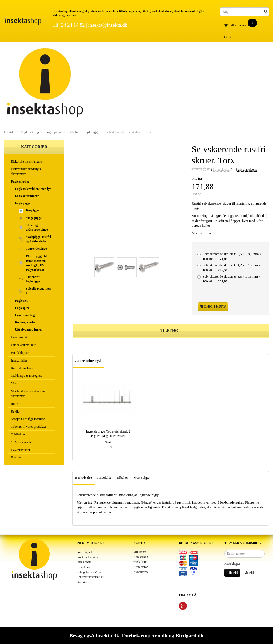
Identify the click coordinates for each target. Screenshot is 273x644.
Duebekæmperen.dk (145, 635)
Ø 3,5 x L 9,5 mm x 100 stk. (232, 256)
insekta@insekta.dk (108, 25)
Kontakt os (83, 567)
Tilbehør (122, 478)
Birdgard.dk (189, 635)
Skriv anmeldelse (246, 170)
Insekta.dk (107, 635)
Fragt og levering (87, 557)
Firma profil (84, 562)
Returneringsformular (90, 577)
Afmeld (248, 573)
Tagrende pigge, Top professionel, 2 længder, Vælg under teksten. (108, 434)
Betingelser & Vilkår (89, 572)
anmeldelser (222, 170)
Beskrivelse (84, 478)
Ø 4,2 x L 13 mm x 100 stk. (232, 268)
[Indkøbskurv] (245, 25)
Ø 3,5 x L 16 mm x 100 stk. (232, 279)
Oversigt (82, 582)
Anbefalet (104, 478)
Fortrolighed (84, 552)
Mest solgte (141, 478)
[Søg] (266, 12)
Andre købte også (88, 361)
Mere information (204, 233)
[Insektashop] (23, 20)
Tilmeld (232, 573)
